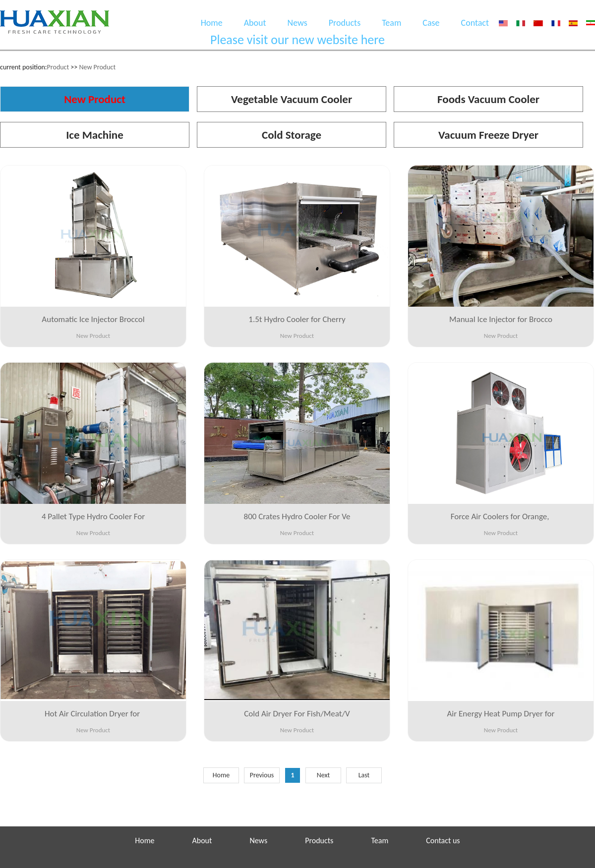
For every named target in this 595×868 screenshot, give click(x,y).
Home (212, 23)
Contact (475, 23)
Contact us (443, 841)
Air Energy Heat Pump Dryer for (501, 714)
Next (324, 775)
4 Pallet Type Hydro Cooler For (93, 516)
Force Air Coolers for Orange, (501, 516)
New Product (97, 67)
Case (431, 23)
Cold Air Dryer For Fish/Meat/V (297, 714)
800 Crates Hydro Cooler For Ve (297, 516)
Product (58, 67)
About (255, 23)
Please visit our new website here (297, 40)
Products (345, 23)
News (297, 23)
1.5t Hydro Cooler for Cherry (297, 319)
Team (391, 23)
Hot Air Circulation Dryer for (93, 714)
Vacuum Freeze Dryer (488, 135)
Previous (262, 775)
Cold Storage (292, 135)
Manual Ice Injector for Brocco (501, 319)
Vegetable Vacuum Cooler (292, 99)
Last (364, 775)
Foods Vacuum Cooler (488, 99)
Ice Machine (95, 135)
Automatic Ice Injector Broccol (93, 319)
